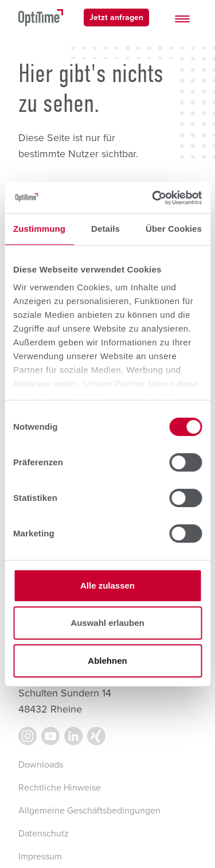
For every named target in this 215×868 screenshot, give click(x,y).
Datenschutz (44, 834)
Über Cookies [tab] (174, 229)
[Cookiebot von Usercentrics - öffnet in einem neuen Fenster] (153, 198)
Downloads (41, 765)
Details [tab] (105, 229)
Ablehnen (107, 661)
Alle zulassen (107, 585)
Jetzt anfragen (116, 17)
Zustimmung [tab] (39, 229)
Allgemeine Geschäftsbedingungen (89, 811)
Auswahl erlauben (107, 623)
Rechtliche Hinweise (60, 788)
